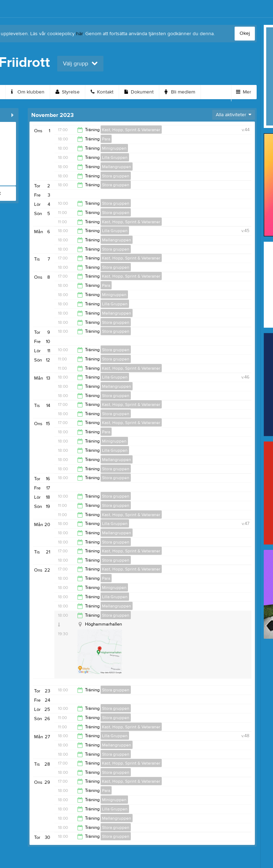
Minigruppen (114, 148)
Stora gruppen (116, 176)
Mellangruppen (117, 167)
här (79, 34)
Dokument (139, 92)
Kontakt (102, 92)
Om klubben (28, 92)
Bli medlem (180, 92)
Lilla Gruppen (115, 157)
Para (106, 139)
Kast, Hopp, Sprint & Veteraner (131, 130)
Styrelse (68, 92)
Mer (244, 92)
